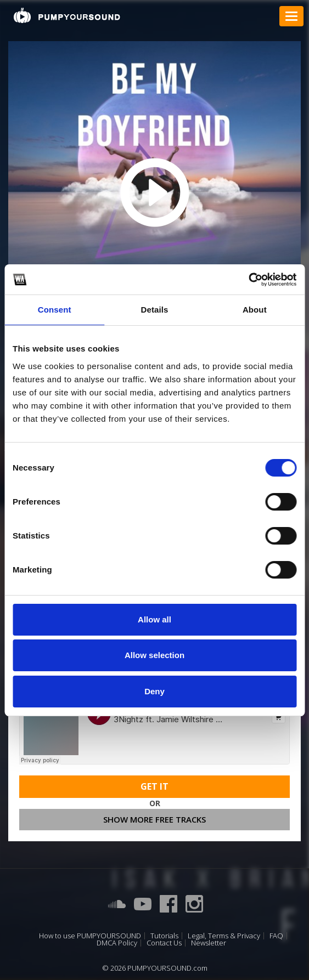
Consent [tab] (55, 310)
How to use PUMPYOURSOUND (90, 936)
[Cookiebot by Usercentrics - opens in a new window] (248, 280)
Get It (154, 786)
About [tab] (255, 310)
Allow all (154, 619)
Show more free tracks (154, 819)
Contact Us (164, 943)
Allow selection (154, 655)
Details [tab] (155, 310)
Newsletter (209, 943)
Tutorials (164, 936)
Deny (154, 691)
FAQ (276, 936)
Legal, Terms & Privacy (224, 936)
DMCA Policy (117, 943)
